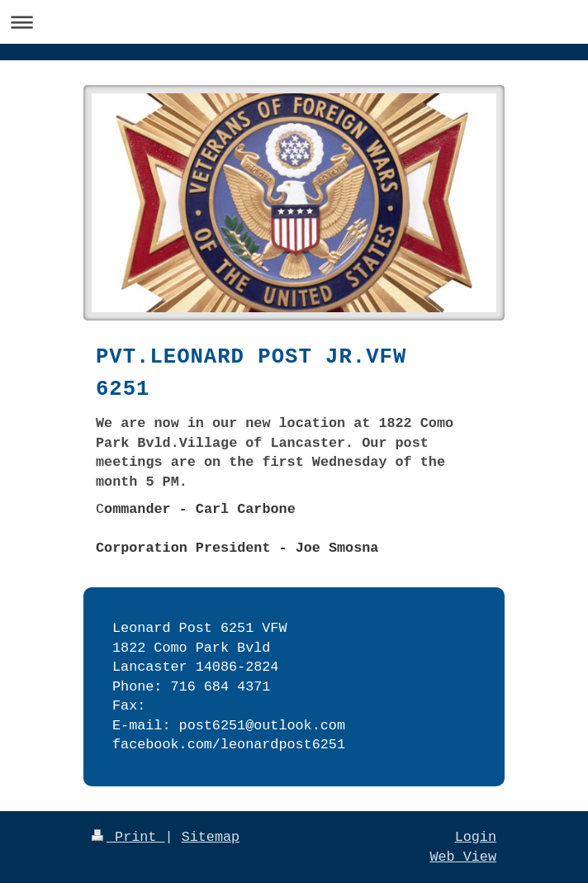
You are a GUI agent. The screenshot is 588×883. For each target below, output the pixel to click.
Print (128, 837)
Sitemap (211, 837)
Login (476, 837)
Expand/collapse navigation (294, 22)
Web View (463, 857)
